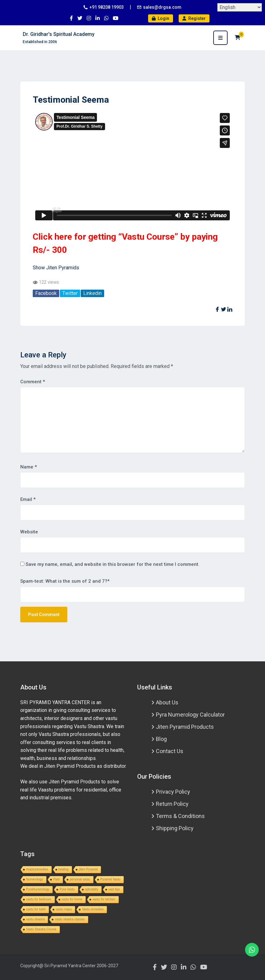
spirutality (92, 889)
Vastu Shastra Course (41, 929)
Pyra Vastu (67, 889)
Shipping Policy (175, 828)
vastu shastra (35, 919)
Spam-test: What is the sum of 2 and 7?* (65, 581)
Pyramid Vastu (110, 879)
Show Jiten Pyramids (56, 268)
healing (64, 869)
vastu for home (72, 899)
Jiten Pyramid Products (185, 727)
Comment (33, 382)
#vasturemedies (37, 869)
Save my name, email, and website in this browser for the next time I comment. (113, 564)
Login (161, 18)
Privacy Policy (173, 792)
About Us (167, 702)
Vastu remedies (93, 909)
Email (28, 499)
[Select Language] (240, 7)
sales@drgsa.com (162, 7)
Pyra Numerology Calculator (190, 715)
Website (29, 532)
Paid (56, 879)
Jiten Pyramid (88, 869)
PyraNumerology (38, 889)
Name (29, 467)
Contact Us (170, 751)
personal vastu (80, 879)
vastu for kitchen (104, 899)
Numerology (35, 879)
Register (194, 18)
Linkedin (92, 293)
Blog (161, 739)
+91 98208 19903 (107, 7)
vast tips (114, 889)
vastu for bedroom (39, 899)
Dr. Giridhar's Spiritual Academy (59, 34)
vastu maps (64, 909)
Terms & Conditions (180, 816)
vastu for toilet (36, 909)
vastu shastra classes (70, 919)
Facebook (46, 293)
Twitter (70, 293)
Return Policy (172, 804)
